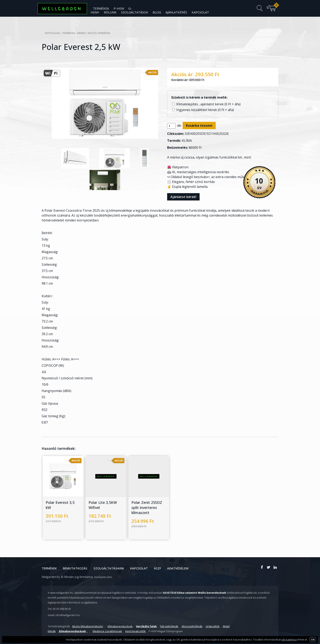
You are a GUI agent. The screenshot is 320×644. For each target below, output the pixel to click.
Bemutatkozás (75, 568)
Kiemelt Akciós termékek (94, 33)
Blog (157, 12)
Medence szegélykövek (107, 631)
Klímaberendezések (120, 626)
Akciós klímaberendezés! (88, 626)
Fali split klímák (169, 626)
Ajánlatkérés (176, 12)
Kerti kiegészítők (136, 631)
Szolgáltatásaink (109, 568)
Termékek (69, 33)
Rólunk (110, 12)
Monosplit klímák (192, 626)
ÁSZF (157, 568)
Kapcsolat (200, 12)
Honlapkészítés (103, 577)
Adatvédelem (178, 568)
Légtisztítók (213, 626)
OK (313, 640)
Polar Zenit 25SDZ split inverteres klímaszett (147, 507)
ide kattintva (289, 640)
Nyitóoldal (53, 33)
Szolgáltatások (135, 12)
